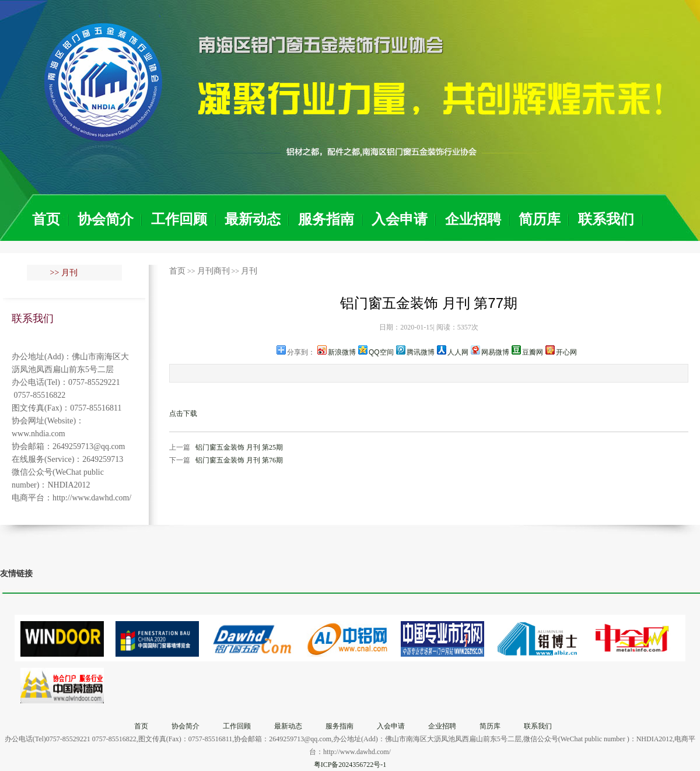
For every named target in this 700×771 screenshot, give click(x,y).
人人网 (458, 352)
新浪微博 (342, 352)
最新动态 (253, 219)
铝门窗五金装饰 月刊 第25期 (239, 447)
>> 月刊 (64, 273)
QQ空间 (381, 352)
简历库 (540, 219)
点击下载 (183, 413)
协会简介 (106, 219)
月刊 (249, 271)
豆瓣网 (533, 352)
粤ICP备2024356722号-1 (350, 765)
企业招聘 (473, 219)
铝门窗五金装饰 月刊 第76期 (239, 460)
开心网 (566, 352)
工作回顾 (179, 219)
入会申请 (400, 219)
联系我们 (606, 219)
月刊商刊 (213, 271)
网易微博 (495, 352)
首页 (46, 219)
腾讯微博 (421, 352)
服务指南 (326, 219)
